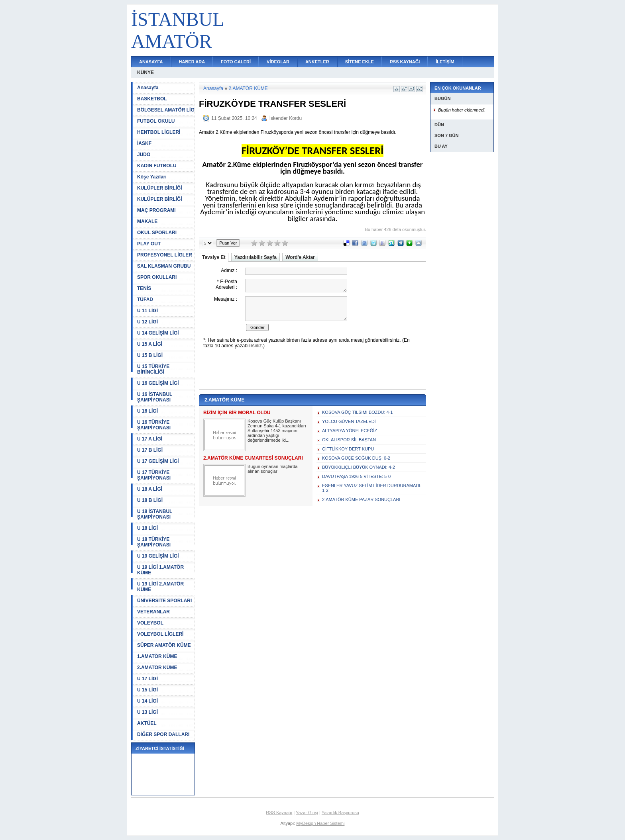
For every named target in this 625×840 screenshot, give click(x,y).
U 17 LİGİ (147, 679)
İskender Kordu (286, 118)
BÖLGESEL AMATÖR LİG (166, 110)
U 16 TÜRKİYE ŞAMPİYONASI (154, 425)
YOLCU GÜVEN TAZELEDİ (349, 421)
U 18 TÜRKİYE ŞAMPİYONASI (154, 542)
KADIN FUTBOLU (157, 166)
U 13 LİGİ (147, 712)
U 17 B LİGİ (150, 450)
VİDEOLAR (278, 62)
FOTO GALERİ (236, 62)
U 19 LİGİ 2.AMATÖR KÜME (160, 587)
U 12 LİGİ (147, 322)
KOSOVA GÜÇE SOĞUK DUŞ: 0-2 (356, 458)
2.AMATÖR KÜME (157, 668)
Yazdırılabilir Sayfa (256, 257)
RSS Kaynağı (279, 813)
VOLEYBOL (150, 623)
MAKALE (147, 221)
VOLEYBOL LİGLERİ (160, 634)
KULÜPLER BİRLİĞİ (160, 188)
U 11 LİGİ (147, 311)
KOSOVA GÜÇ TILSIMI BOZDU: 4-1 (357, 412)
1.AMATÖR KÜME (157, 656)
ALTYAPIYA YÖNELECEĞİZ (350, 431)
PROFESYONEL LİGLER (165, 255)
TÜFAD (145, 300)
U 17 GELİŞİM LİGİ (158, 461)
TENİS (144, 288)
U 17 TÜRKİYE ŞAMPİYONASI (154, 475)
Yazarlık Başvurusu (340, 813)
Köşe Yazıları (152, 177)
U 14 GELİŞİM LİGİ (158, 333)
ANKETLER (317, 62)
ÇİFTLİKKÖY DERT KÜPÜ (348, 449)
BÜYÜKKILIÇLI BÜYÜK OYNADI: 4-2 (359, 467)
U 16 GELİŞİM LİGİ (158, 383)
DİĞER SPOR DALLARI (163, 734)
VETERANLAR (153, 612)
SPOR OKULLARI (157, 277)
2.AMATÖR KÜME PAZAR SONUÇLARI (361, 499)
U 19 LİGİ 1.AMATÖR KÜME (160, 570)
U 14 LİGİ (147, 701)
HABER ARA (192, 62)
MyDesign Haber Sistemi (320, 823)
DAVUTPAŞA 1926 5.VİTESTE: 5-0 (356, 476)
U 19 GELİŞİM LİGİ (158, 556)
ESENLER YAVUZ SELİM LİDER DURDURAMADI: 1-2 (372, 488)
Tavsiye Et (214, 257)
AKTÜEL (147, 723)
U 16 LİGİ (147, 411)
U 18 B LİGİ (150, 500)
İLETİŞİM (445, 62)
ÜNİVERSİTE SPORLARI (164, 601)
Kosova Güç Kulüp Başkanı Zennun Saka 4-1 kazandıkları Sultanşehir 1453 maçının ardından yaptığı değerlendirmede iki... (277, 431)
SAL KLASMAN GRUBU (164, 266)
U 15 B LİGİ (150, 355)
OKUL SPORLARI (157, 233)
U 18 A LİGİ (150, 489)
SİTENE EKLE (360, 62)
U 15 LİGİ (147, 690)
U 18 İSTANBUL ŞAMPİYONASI (155, 514)
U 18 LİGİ (147, 528)
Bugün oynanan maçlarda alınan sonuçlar (272, 469)
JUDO (144, 155)
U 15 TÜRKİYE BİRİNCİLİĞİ (153, 369)
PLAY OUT (149, 244)
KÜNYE (145, 72)
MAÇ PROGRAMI (156, 210)
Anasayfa (148, 88)
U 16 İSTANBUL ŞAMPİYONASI (155, 397)
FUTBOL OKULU (156, 121)
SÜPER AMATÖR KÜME (164, 645)
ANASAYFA (151, 62)
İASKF (144, 143)
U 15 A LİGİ (150, 344)
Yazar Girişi (307, 813)
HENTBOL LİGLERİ (159, 132)
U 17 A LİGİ (150, 439)
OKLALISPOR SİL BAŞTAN (349, 440)
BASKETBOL (152, 99)
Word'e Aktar (300, 257)
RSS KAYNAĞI (405, 62)
